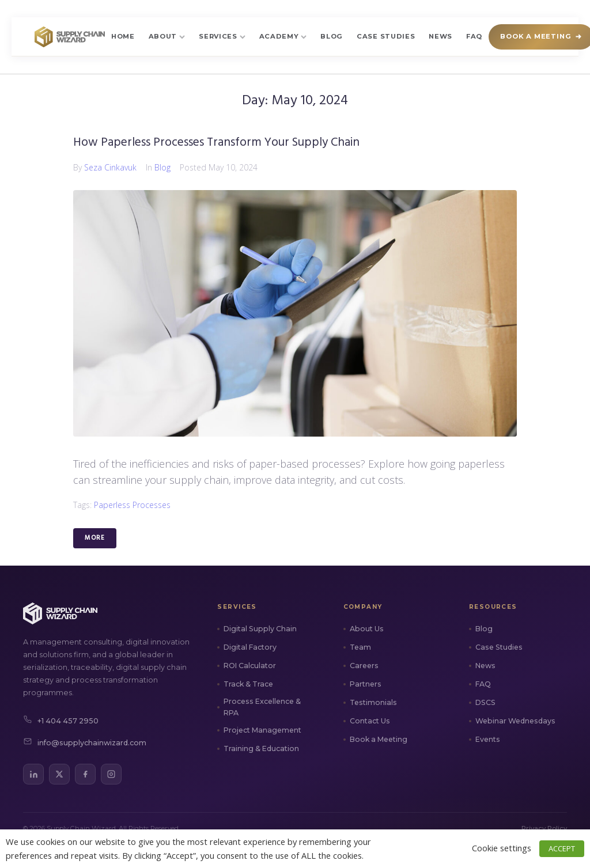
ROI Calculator (250, 666)
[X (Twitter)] (59, 774)
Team (360, 647)
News (440, 36)
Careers (364, 666)
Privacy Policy (544, 828)
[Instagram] (111, 774)
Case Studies (386, 36)
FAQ (474, 36)
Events (488, 739)
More (95, 538)
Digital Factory (250, 647)
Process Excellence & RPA (262, 707)
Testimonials (373, 702)
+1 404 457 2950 (61, 721)
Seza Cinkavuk (110, 167)
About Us (367, 629)
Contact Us (370, 721)
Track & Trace (248, 684)
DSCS (485, 702)
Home (123, 36)
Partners (366, 684)
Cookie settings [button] (502, 848)
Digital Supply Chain (260, 629)
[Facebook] (85, 774)
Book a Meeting (379, 739)
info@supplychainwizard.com (85, 743)
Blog (332, 36)
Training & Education (261, 748)
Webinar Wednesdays (515, 721)
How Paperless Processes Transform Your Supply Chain (216, 143)
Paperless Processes (132, 505)
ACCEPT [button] (562, 848)
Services (222, 36)
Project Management (262, 730)
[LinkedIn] (33, 774)
